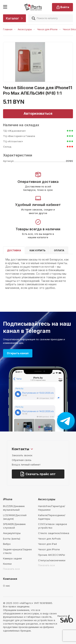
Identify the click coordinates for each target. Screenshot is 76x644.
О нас (7, 586)
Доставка (14, 250)
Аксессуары (25, 29)
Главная (8, 29)
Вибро (7, 544)
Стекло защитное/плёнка (54, 533)
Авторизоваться (38, 113)
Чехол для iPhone (47, 29)
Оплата (59, 250)
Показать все (11, 569)
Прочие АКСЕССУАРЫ (52, 555)
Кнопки (7, 564)
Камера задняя (12, 558)
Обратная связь (22, 460)
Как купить (37, 250)
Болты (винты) (12, 539)
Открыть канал (18, 353)
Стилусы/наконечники (52, 560)
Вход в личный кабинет (26, 465)
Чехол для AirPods (49, 539)
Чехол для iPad (47, 544)
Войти (62, 7)
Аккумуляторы (12, 533)
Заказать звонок (22, 455)
